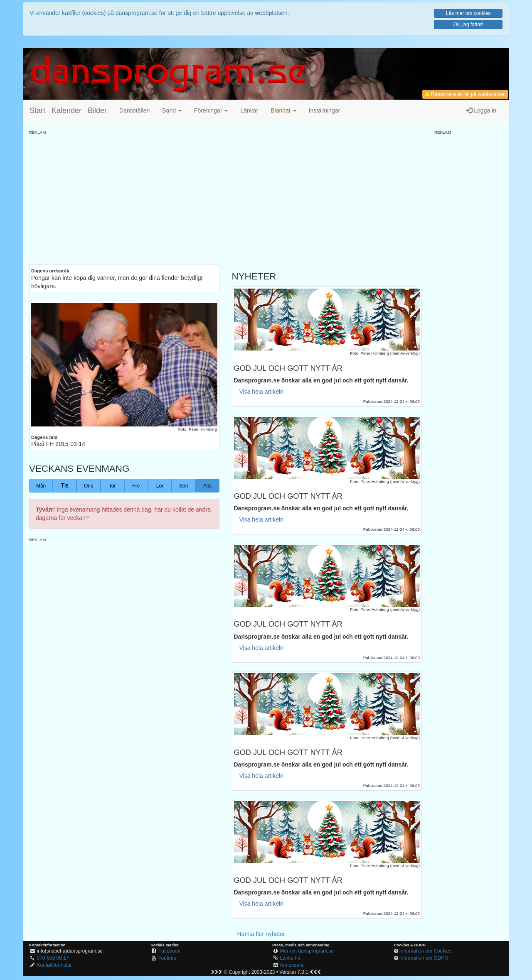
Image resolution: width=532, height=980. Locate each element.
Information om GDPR (424, 958)
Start (37, 110)
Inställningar (325, 110)
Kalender (66, 110)
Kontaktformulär (54, 965)
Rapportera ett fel (465, 94)
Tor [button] (112, 486)
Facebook (169, 951)
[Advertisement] (225, 194)
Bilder (97, 110)
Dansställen (134, 110)
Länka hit (290, 958)
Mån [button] (41, 486)
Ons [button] (89, 486)
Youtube (167, 958)
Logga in (481, 110)
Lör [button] (160, 486)
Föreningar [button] (211, 110)
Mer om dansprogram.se (307, 951)
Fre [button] (136, 486)
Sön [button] (183, 486)
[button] (283, 110)
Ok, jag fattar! (468, 24)
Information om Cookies (426, 951)
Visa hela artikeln (261, 392)
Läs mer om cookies (468, 13)
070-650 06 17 (53, 958)
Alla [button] (207, 486)
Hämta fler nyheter (261, 934)
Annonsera (292, 965)
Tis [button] (65, 485)
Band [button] (172, 110)
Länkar (249, 110)
